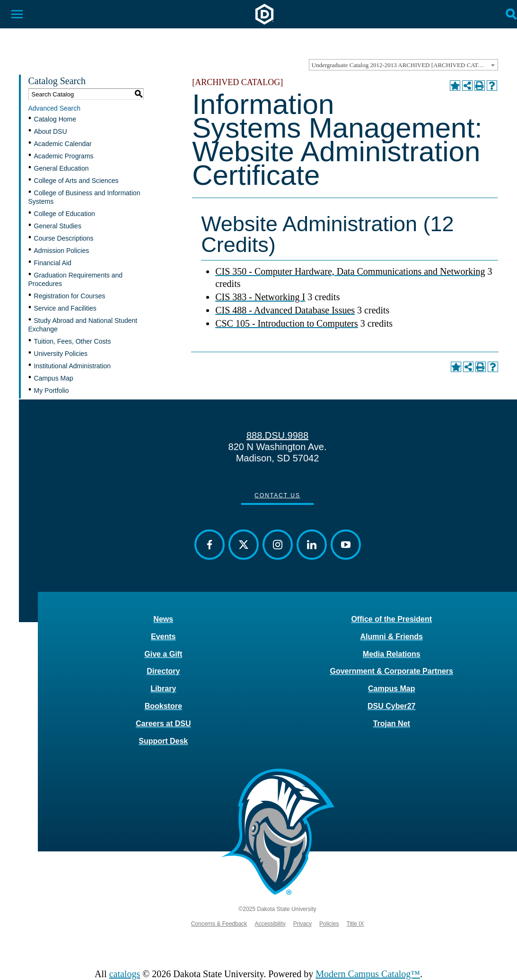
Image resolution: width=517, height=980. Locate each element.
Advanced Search (55, 108)
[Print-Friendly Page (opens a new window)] (480, 86)
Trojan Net (392, 724)
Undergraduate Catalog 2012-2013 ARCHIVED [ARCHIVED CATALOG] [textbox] (404, 65)
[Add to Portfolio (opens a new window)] (455, 86)
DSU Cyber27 (391, 706)
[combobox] (403, 65)
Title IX (355, 924)
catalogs (125, 974)
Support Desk (163, 741)
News (163, 619)
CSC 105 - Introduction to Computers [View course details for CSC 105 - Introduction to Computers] (287, 323)
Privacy (302, 924)
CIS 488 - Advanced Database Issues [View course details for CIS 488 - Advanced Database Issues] (285, 310)
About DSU (51, 131)
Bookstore (163, 706)
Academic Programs (64, 156)
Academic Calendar (63, 144)
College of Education (65, 214)
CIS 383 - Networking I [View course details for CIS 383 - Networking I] (260, 297)
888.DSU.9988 (277, 435)
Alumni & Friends (392, 637)
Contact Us (277, 495)
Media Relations (392, 654)
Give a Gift (163, 654)
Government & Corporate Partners (391, 671)
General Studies (58, 226)
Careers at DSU (163, 724)
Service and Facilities (65, 308)
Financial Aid (53, 263)
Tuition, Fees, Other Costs (73, 341)
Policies (329, 924)
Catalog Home (55, 119)
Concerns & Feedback (219, 924)
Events (163, 637)
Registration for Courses (70, 296)
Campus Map (54, 378)
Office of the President (391, 619)
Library (163, 689)
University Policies (61, 354)
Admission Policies (62, 251)
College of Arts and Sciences (76, 181)
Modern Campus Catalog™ (368, 974)
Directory (163, 671)
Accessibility (270, 924)
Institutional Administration (73, 366)
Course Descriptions (64, 238)
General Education (61, 168)
